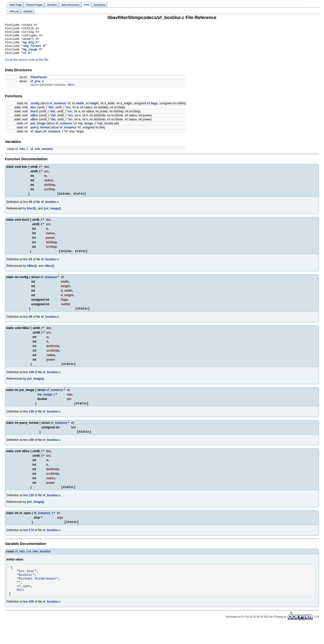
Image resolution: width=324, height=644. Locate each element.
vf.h (27, 60)
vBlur (34, 126)
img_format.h (34, 51)
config (35, 110)
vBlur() (49, 274)
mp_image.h (32, 55)
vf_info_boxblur (42, 156)
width (80, 110)
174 (31, 543)
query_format (40, 134)
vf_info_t (21, 156)
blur (33, 114)
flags (154, 110)
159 (31, 451)
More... (72, 92)
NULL (21, 608)
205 (31, 620)
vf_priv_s (37, 88)
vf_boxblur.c (50, 209)
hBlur (34, 122)
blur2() (31, 216)
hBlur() (32, 274)
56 (30, 209)
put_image (38, 130)
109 (31, 382)
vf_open (36, 138)
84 (30, 268)
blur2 (34, 118)
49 (30, 326)
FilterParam (39, 84)
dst (51, 114)
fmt (102, 134)
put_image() (52, 216)
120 (31, 507)
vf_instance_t (54, 138)
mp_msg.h (30, 47)
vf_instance (58, 110)
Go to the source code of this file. (27, 66)
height (94, 110)
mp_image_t (87, 130)
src (68, 114)
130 (31, 422)
